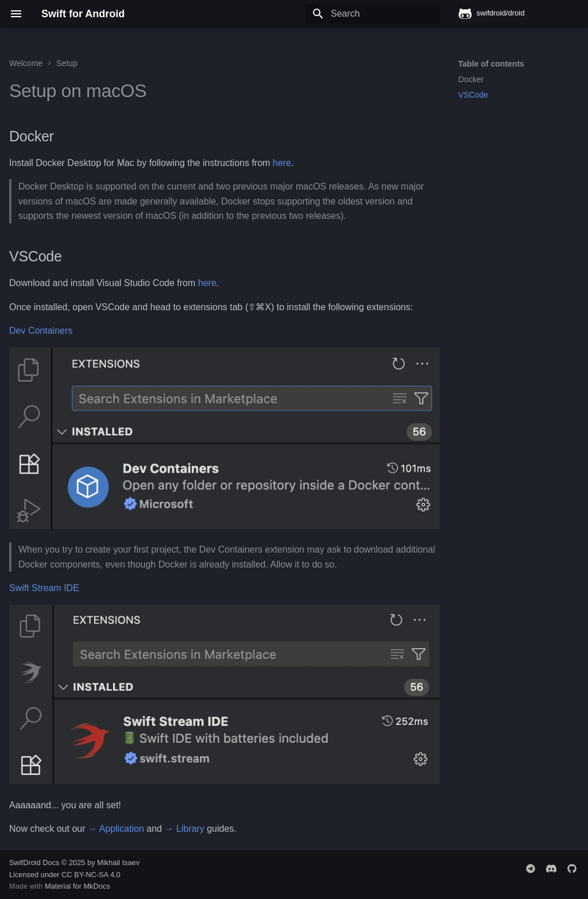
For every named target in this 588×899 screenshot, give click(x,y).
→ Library (184, 829)
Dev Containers (41, 331)
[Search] (373, 14)
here (282, 163)
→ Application (116, 829)
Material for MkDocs (78, 886)
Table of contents (491, 64)
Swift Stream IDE (44, 588)
